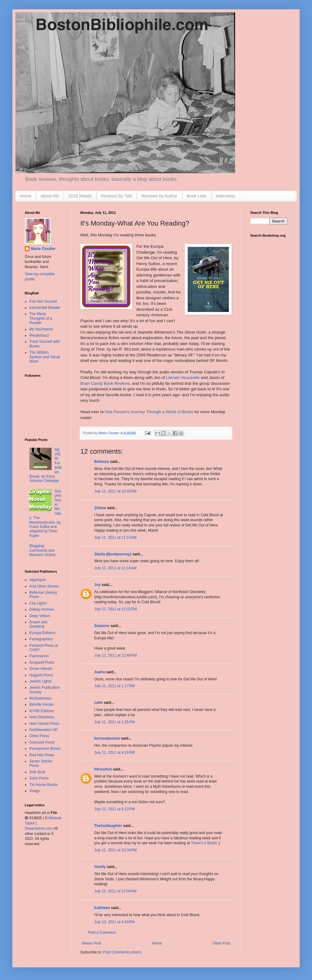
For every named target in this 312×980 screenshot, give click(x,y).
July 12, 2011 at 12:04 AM (115, 891)
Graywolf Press (42, 662)
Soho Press (39, 778)
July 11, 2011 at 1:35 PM (114, 722)
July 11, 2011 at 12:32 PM (116, 609)
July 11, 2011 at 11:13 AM (115, 538)
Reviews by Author (159, 196)
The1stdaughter (108, 826)
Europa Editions (42, 633)
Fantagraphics (41, 639)
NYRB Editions (42, 711)
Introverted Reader (45, 308)
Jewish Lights (40, 681)
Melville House (41, 704)
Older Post (221, 943)
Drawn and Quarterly (38, 624)
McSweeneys (40, 698)
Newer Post (91, 943)
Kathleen (102, 908)
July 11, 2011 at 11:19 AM (115, 568)
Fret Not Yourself (43, 301)
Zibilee (100, 508)
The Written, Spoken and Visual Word (45, 357)
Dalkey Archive (42, 609)
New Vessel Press (44, 724)
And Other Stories (44, 586)
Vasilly (100, 867)
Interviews (226, 196)
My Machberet (41, 329)
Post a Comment (102, 932)
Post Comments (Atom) (122, 952)
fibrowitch (103, 769)
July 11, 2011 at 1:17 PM (114, 686)
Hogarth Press (41, 675)
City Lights (38, 603)
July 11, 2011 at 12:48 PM (116, 655)
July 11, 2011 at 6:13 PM (114, 809)
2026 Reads (80, 196)
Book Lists (197, 196)
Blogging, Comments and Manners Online (42, 550)
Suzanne (102, 626)
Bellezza (102, 462)
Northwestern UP (43, 730)
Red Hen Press (42, 755)
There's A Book (203, 843)
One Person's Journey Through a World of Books (149, 412)
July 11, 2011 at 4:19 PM (114, 753)
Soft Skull (37, 772)
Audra (100, 672)
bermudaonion (107, 738)
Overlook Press (42, 742)
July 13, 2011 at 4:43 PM (114, 922)
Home (25, 196)
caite (98, 703)
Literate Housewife (183, 378)
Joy (97, 585)
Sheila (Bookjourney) (113, 554)
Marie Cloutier (43, 249)
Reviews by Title (117, 196)
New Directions (42, 717)
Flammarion (39, 656)
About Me (50, 196)
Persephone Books (45, 749)
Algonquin (38, 580)
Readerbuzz (39, 335)
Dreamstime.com (39, 828)
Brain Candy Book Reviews (105, 383)
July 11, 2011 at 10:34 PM (116, 850)
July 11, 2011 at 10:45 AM (115, 491)
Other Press (39, 736)
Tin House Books (43, 785)
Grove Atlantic (41, 669)
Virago (35, 791)
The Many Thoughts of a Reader (41, 318)
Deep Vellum (40, 616)
